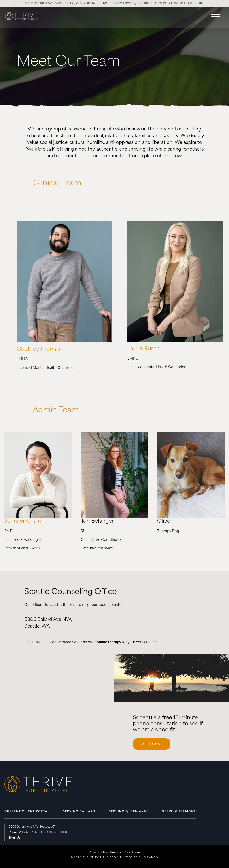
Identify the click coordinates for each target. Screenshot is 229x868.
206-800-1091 (57, 832)
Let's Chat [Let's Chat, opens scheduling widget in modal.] (152, 744)
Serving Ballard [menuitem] (79, 812)
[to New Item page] (64, 341)
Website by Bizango (141, 858)
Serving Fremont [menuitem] (179, 812)
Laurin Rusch (144, 349)
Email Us (14, 838)
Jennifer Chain (23, 521)
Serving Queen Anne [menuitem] (129, 812)
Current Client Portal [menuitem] (27, 812)
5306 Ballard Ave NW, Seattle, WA (53, 3)
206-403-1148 (95, 3)
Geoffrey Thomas (38, 349)
